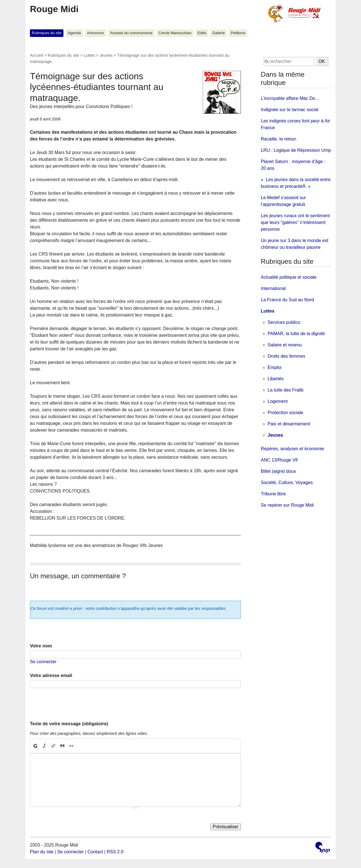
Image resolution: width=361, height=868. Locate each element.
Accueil (36, 55)
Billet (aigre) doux (279, 471)
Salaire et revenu (285, 345)
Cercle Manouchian (175, 33)
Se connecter (43, 662)
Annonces (95, 33)
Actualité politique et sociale (289, 277)
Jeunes (106, 55)
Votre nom (41, 646)
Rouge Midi (54, 9)
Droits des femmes (286, 356)
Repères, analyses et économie (292, 449)
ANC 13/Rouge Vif (279, 460)
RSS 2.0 (115, 852)
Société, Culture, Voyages (287, 483)
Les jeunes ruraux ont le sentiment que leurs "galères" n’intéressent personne (295, 222)
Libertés (276, 379)
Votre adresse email (51, 675)
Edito (202, 33)
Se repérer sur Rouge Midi (287, 505)
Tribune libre (273, 494)
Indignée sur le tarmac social (290, 110)
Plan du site (42, 852)
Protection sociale (285, 413)
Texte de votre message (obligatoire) (69, 724)
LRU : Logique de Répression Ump (296, 150)
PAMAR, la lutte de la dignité (296, 334)
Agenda (74, 33)
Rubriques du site (47, 33)
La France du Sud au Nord (288, 300)
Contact (95, 852)
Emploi (275, 367)
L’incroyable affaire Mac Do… (290, 98)
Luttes (89, 55)
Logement (278, 401)
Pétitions (238, 33)
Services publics (284, 322)
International (273, 288)
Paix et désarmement (289, 424)
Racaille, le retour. (279, 139)
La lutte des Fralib (286, 390)
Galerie (219, 33)
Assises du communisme (131, 33)
